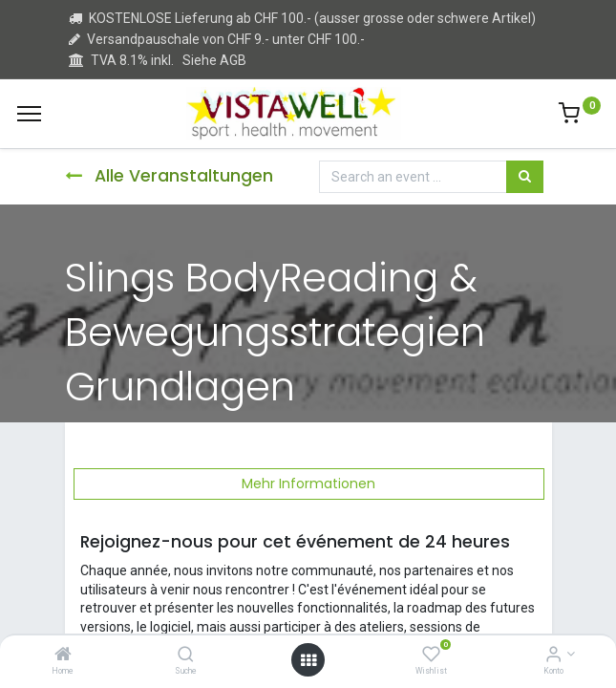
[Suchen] (525, 177)
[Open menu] (308, 660)
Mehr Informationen (308, 484)
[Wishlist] (431, 656)
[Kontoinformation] (553, 656)
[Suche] (186, 656)
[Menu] (29, 114)
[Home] (63, 656)
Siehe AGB (214, 60)
